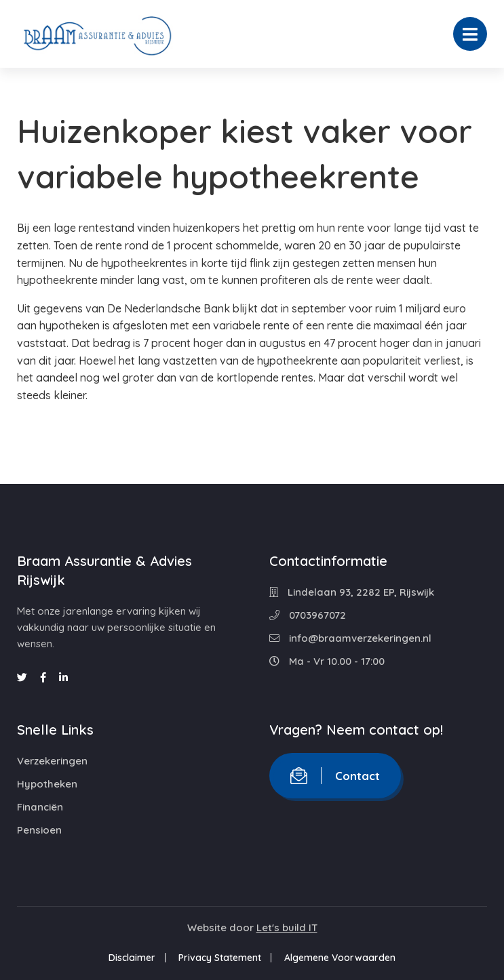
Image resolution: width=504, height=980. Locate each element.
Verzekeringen (52, 761)
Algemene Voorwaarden (340, 958)
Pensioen (39, 830)
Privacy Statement (220, 958)
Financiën (40, 807)
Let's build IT (287, 927)
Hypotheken (47, 784)
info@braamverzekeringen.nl (350, 638)
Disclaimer (132, 958)
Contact (335, 776)
